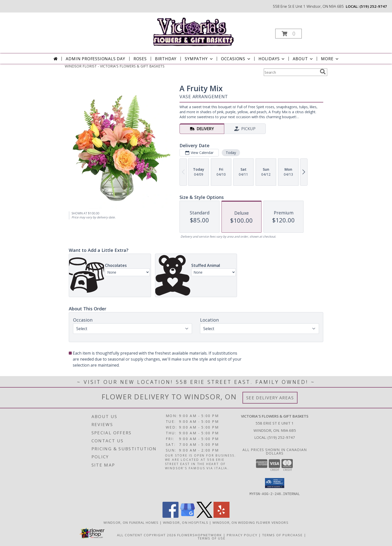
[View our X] (204, 516)
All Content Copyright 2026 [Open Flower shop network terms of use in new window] (146, 535)
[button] (288, 34)
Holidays (272, 59)
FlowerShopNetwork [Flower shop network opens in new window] (200, 535)
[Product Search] (291, 72)
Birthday (166, 59)
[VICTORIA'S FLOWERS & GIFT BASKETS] (196, 30)
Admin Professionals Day (95, 59)
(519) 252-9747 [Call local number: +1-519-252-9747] (373, 6)
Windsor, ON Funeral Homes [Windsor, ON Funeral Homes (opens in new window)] (131, 523)
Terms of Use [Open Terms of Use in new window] (212, 538)
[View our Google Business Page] (187, 516)
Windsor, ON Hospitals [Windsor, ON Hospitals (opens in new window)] (186, 523)
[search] (323, 72)
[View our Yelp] (221, 516)
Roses (140, 59)
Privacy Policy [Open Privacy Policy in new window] (242, 535)
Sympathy (199, 59)
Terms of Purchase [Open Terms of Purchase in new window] (282, 535)
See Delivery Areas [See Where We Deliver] (270, 398)
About (303, 59)
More (330, 59)
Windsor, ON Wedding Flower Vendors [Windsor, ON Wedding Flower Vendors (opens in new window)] (250, 523)
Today (231, 153)
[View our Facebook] (170, 516)
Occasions (236, 59)
